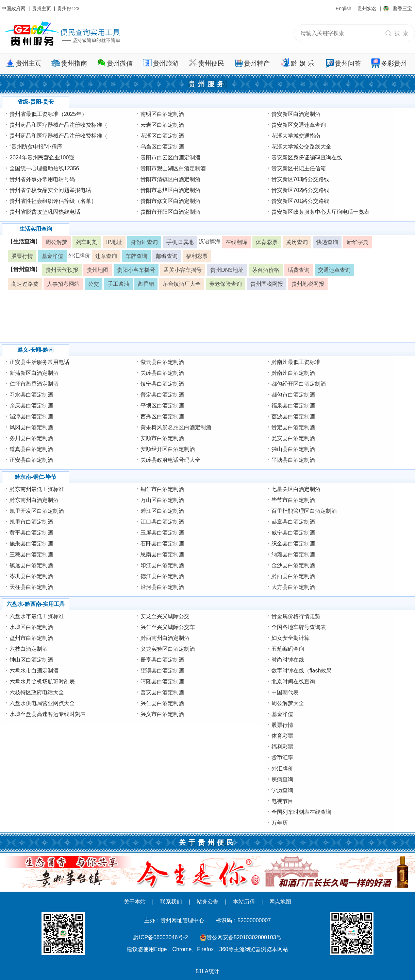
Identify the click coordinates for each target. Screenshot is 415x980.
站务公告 (207, 902)
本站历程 (244, 902)
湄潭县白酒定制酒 (31, 416)
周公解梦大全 (288, 703)
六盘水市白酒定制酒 (34, 671)
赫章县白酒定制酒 (293, 522)
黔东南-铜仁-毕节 (36, 477)
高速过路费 (25, 284)
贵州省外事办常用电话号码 (42, 179)
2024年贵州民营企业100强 (42, 157)
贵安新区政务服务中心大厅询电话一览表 (320, 212)
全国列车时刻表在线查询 (301, 812)
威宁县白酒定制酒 (293, 533)
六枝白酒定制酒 (29, 649)
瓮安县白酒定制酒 (293, 438)
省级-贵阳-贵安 (36, 102)
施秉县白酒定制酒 (31, 544)
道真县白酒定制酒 (31, 449)
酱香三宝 (402, 8)
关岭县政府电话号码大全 (170, 460)
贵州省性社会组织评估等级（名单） (53, 201)
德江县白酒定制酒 (162, 576)
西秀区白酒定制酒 (162, 416)
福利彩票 (197, 256)
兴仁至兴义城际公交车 (168, 627)
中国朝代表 (285, 692)
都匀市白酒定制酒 (293, 395)
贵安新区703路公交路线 (301, 179)
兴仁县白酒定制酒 (162, 703)
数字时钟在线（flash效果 (302, 671)
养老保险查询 (226, 284)
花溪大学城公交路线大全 (301, 147)
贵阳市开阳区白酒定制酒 (170, 212)
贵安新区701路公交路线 (301, 201)
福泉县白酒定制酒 (293, 406)
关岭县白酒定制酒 (162, 373)
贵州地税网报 (308, 284)
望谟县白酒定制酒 (162, 671)
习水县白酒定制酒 (31, 395)
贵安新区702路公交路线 (301, 190)
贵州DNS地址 (227, 270)
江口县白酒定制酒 (162, 522)
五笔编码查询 (288, 649)
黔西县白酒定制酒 (293, 576)
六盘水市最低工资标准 (37, 616)
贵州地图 (98, 270)
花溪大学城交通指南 (296, 136)
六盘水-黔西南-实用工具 (36, 604)
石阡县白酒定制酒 (162, 544)
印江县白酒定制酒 (162, 565)
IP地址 (114, 242)
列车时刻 (87, 242)
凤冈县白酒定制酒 (31, 427)
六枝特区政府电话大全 (37, 692)
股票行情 (22, 256)
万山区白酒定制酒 (162, 500)
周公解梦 (56, 242)
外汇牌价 (79, 255)
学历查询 (282, 790)
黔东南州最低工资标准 (37, 489)
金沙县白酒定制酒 (293, 565)
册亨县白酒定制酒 (162, 660)
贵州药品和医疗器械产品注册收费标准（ (59, 125)
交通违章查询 (334, 270)
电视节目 (282, 801)
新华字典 (358, 242)
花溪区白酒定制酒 (162, 136)
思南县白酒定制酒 (162, 554)
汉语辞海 (210, 241)
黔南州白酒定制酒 (293, 373)
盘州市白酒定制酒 (31, 638)
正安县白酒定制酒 (31, 460)
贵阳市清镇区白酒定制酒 (170, 179)
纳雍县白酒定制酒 (293, 554)
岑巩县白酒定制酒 (31, 576)
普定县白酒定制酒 (162, 395)
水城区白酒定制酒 (31, 627)
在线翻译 (236, 242)
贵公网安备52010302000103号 (244, 937)
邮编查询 (167, 256)
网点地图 (280, 902)
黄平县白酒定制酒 (31, 533)
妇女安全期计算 (290, 638)
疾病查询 (282, 779)
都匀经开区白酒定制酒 (299, 384)
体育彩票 (267, 242)
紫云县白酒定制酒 (162, 362)
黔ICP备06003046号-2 (161, 937)
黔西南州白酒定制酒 (165, 638)
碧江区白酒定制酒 (162, 511)
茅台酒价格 (266, 270)
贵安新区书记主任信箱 (299, 168)
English (344, 8)
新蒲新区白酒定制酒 (34, 373)
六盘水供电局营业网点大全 (42, 703)
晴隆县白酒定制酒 (162, 681)
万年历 (280, 823)
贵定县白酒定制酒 (293, 427)
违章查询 (106, 256)
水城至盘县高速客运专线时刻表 (48, 714)
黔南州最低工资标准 (296, 362)
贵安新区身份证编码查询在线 (307, 157)
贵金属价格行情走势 (296, 616)
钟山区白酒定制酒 (31, 660)
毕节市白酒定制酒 (293, 500)
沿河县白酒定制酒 (162, 587)
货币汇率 (282, 758)
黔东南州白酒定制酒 (34, 500)
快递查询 (327, 242)
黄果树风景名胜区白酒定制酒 (176, 427)
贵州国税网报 (267, 284)
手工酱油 (118, 284)
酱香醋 (146, 284)
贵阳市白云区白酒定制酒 (170, 157)
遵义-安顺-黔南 (36, 350)
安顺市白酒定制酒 (162, 438)
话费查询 (299, 270)
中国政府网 (14, 8)
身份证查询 (144, 242)
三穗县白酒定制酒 (31, 554)
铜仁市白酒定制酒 (162, 489)
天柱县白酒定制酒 (31, 587)
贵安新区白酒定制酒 (296, 114)
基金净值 (52, 256)
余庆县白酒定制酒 (31, 406)
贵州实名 (367, 8)
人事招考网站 (63, 284)
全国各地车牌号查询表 (299, 627)
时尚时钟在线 (288, 660)
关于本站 (135, 902)
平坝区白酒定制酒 (162, 406)
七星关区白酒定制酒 (296, 489)
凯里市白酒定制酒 (31, 522)
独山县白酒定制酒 (293, 449)
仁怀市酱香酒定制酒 (34, 384)
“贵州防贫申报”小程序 (36, 147)
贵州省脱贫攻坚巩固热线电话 (45, 212)
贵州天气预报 (62, 270)
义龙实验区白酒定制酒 (168, 649)
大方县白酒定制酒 (293, 587)
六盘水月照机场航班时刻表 (42, 681)
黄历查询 (297, 242)
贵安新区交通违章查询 (299, 125)
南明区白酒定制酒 (162, 114)
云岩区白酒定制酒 (162, 125)
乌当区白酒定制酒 (162, 147)
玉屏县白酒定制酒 (162, 533)
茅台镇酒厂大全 (182, 284)
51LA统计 (207, 971)
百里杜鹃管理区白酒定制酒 (304, 511)
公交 (94, 284)
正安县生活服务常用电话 (39, 362)
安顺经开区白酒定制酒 (168, 449)
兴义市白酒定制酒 (162, 714)
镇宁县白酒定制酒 (162, 384)
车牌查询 (136, 256)
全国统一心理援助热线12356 (44, 168)
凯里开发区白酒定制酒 (37, 511)
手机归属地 (180, 242)
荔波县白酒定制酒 (293, 416)
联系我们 (171, 902)
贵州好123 (68, 8)
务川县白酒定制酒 (31, 438)
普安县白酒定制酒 (162, 692)
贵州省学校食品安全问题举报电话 (50, 190)
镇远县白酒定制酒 (31, 565)
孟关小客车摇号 (183, 270)
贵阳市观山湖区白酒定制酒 (173, 168)
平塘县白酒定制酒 (293, 460)
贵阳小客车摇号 (136, 270)
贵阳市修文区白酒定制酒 (170, 201)
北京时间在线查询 (293, 681)
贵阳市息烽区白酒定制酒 (170, 190)
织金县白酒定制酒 (293, 544)
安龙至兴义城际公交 (165, 616)
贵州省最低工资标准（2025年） (48, 114)
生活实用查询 (36, 229)
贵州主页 (41, 8)
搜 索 (401, 33)
